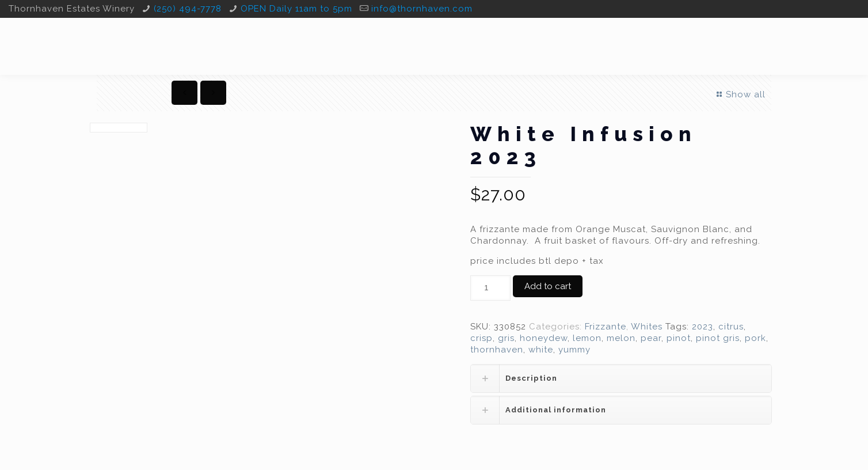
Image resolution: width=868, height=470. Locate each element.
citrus (731, 327)
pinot (679, 338)
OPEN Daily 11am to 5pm (296, 9)
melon (621, 338)
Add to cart (548, 286)
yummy (574, 350)
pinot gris (718, 338)
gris (506, 338)
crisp (481, 338)
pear (651, 338)
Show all (740, 94)
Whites (647, 327)
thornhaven (497, 350)
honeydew (544, 338)
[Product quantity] (490, 288)
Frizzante (606, 327)
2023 (703, 327)
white (541, 350)
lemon (587, 338)
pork (755, 338)
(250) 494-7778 (188, 9)
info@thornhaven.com (422, 9)
